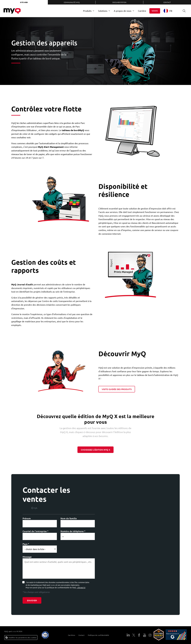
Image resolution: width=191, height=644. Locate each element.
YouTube (145, 635)
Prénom (27, 518)
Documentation (119, 2)
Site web (24, 2)
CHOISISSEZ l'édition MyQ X (96, 450)
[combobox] (170, 11)
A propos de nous (123, 11)
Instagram (150, 635)
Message (27, 557)
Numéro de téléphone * (73, 531)
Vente (155, 11)
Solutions (103, 11)
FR (168, 11)
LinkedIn (128, 635)
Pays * (26, 544)
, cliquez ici (81, 587)
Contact (167, 2)
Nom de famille (69, 518)
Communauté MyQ (72, 2)
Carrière (142, 11)
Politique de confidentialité (97, 635)
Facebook (139, 635)
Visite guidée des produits (117, 389)
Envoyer (32, 600)
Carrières (70, 635)
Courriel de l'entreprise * (35, 531)
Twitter (134, 635)
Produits (87, 11)
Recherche (183, 11)
